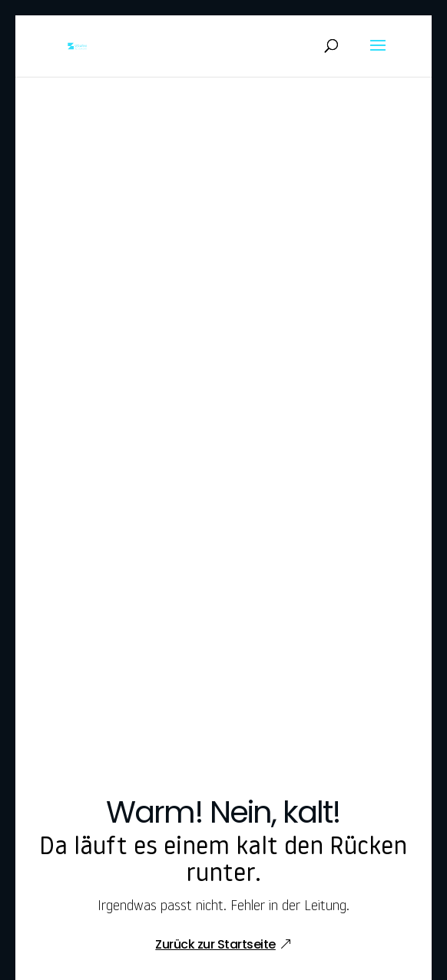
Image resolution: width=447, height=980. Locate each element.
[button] (378, 55)
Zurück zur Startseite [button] (215, 944)
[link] (77, 46)
